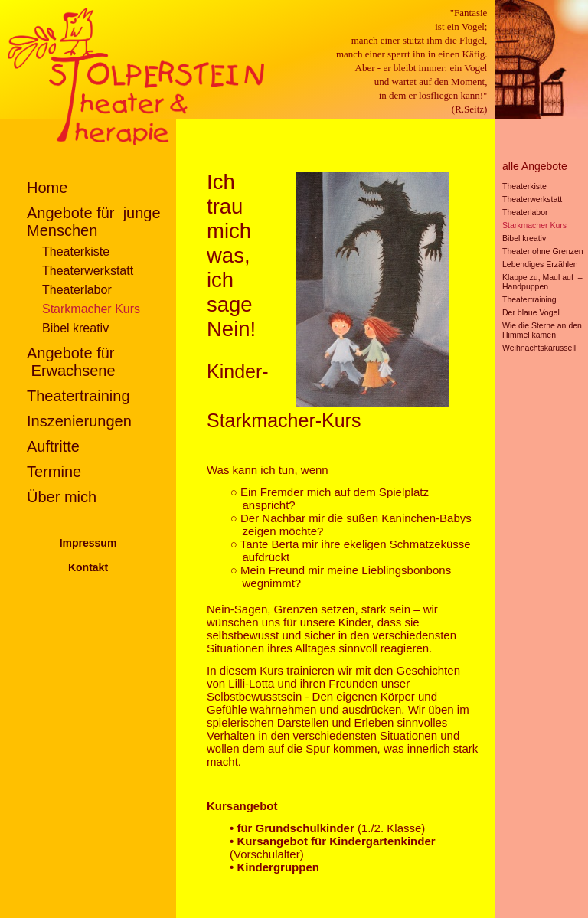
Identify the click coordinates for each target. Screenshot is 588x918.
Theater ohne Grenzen (543, 251)
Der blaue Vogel (531, 312)
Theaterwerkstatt (88, 271)
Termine (54, 472)
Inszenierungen (79, 421)
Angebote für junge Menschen (94, 222)
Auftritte (53, 446)
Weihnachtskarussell (539, 348)
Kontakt (88, 567)
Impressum (88, 543)
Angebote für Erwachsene (71, 362)
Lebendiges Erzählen (540, 264)
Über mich (62, 497)
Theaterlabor (77, 290)
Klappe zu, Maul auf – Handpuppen (542, 282)
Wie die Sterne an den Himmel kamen (542, 330)
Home (47, 188)
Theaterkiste (76, 252)
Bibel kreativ (75, 328)
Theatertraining (78, 396)
